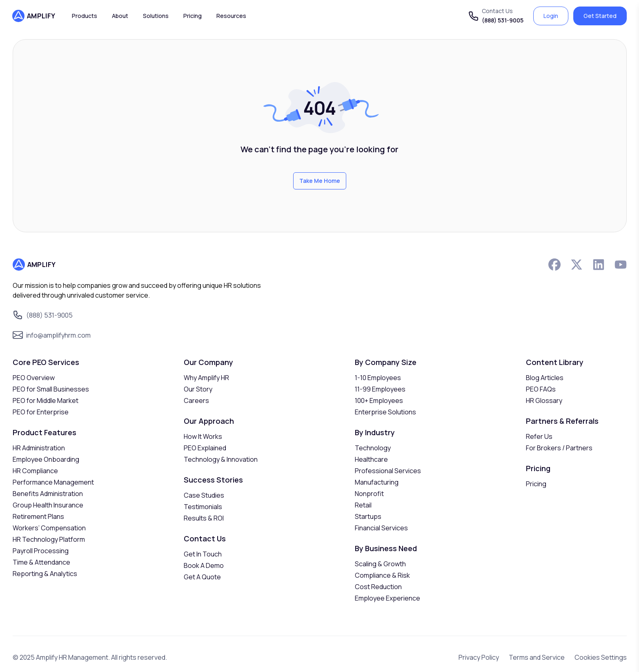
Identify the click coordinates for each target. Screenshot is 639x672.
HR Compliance (35, 471)
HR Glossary (544, 401)
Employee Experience (387, 598)
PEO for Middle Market (46, 401)
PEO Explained (205, 448)
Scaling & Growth (380, 564)
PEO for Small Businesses (51, 389)
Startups (368, 516)
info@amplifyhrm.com (58, 335)
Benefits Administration (48, 494)
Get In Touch (203, 554)
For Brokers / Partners (559, 448)
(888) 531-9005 (503, 20)
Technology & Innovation (221, 459)
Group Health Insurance (48, 505)
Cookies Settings (601, 657)
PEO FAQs (541, 389)
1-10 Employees (378, 378)
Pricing (536, 484)
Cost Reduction (378, 587)
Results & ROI (204, 518)
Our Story (198, 389)
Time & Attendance (41, 562)
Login (551, 16)
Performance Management (53, 482)
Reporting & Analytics (45, 574)
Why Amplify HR (206, 378)
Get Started (600, 16)
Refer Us (539, 436)
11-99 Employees (380, 389)
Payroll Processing (41, 551)
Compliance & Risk (382, 575)
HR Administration (39, 448)
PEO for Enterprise (41, 412)
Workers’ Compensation (49, 528)
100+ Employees (379, 401)
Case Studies (204, 495)
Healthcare (371, 459)
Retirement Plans (38, 516)
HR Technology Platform (49, 539)
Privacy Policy (479, 657)
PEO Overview (34, 378)
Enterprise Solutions (385, 412)
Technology (373, 448)
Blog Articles (545, 378)
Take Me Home (320, 181)
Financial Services (381, 528)
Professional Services (388, 471)
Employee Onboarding (46, 459)
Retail (363, 505)
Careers (196, 401)
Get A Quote (202, 577)
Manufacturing (377, 482)
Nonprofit (369, 494)
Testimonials (203, 507)
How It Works (203, 436)
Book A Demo (204, 565)
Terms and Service (537, 657)
